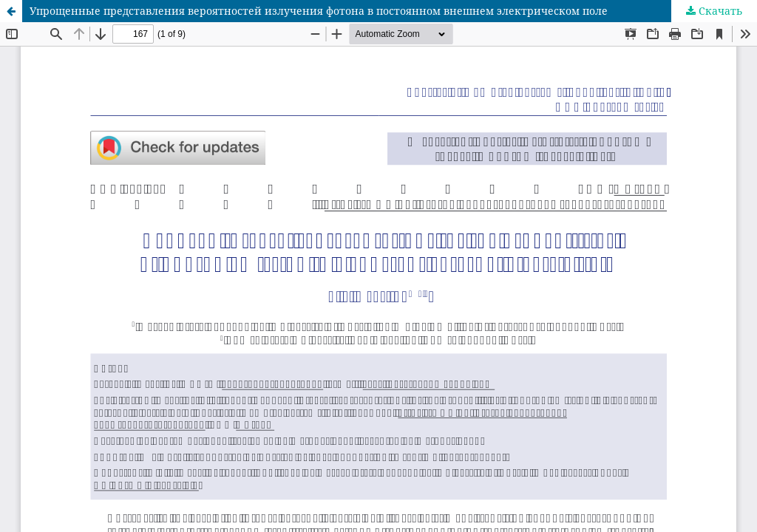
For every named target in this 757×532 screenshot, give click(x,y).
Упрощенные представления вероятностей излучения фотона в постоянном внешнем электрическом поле (319, 11)
